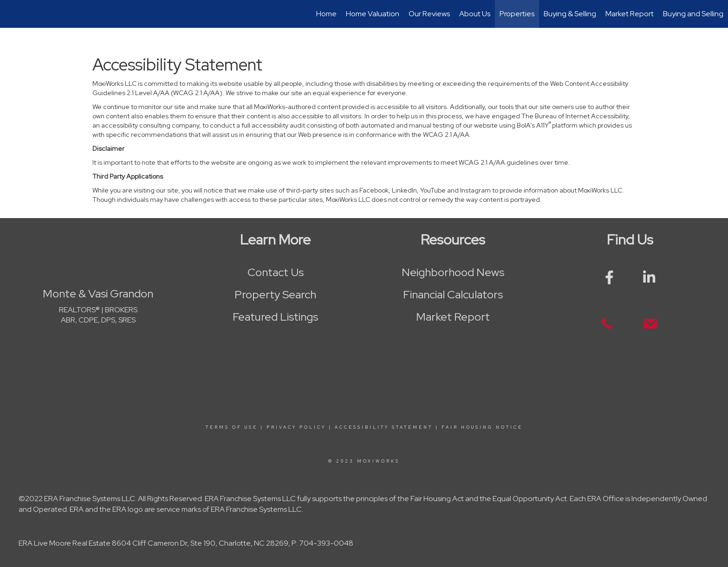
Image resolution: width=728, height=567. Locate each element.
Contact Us (276, 272)
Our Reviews (429, 14)
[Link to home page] (12, 14)
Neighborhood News (453, 272)
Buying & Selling (570, 14)
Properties (517, 14)
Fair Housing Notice (482, 427)
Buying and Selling (693, 14)
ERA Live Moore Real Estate (65, 543)
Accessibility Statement (384, 427)
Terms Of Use (232, 427)
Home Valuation (373, 14)
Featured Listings (275, 317)
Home (326, 14)
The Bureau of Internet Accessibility (575, 116)
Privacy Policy (296, 427)
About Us (475, 14)
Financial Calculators (453, 294)
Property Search (275, 294)
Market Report (630, 14)
